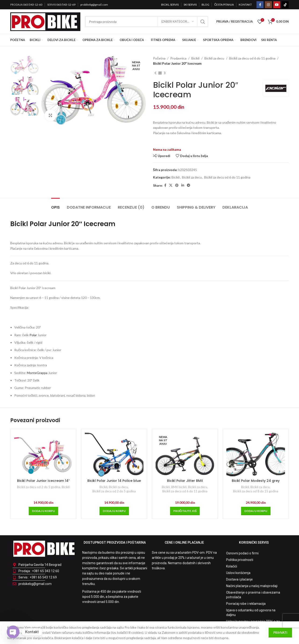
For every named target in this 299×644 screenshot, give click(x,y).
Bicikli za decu (214, 58)
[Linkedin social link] (183, 185)
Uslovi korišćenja (238, 573)
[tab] (55, 205)
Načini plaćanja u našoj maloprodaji (252, 586)
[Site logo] (45, 21)
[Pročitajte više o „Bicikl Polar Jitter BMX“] (185, 511)
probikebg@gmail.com (94, 5)
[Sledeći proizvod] (165, 73)
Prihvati (280, 633)
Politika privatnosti (240, 560)
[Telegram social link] (189, 185)
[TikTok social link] (285, 5)
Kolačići (232, 566)
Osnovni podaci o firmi (242, 553)
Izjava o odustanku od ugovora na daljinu (251, 612)
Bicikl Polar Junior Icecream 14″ (43, 481)
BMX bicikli (179, 487)
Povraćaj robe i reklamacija (246, 604)
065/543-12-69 (66, 5)
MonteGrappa (37, 373)
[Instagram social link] (268, 5)
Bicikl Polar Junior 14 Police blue (114, 481)
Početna (159, 58)
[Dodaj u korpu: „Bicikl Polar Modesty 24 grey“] (256, 511)
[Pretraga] (147, 22)
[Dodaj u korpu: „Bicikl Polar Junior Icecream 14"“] (43, 511)
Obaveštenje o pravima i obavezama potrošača (253, 595)
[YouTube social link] (277, 5)
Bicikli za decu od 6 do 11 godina (252, 58)
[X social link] (171, 185)
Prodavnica (178, 58)
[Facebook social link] (260, 5)
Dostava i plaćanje (239, 579)
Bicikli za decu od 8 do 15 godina (256, 491)
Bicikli (195, 58)
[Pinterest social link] (177, 185)
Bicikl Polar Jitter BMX (185, 481)
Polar (33, 335)
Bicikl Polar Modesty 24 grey (256, 481)
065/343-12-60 (33, 5)
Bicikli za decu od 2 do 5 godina (39, 487)
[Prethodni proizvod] (155, 73)
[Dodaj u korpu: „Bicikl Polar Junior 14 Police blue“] (114, 511)
